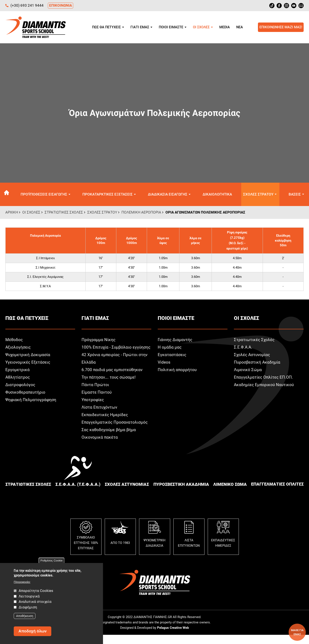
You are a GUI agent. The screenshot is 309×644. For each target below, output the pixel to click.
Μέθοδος (14, 341)
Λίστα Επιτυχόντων (100, 416)
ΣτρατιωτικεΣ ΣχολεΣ (64, 213)
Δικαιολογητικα (217, 195)
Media (225, 27)
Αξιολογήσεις (18, 348)
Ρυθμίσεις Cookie (52, 560)
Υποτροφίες (93, 408)
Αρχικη (8, 195)
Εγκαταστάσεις (172, 356)
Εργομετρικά (18, 371)
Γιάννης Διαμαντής (176, 341)
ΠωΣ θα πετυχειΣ (106, 27)
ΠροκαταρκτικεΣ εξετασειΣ (109, 195)
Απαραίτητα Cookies (36, 591)
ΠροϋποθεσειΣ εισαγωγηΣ (45, 195)
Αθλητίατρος (18, 378)
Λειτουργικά (29, 596)
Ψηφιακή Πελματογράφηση (31, 401)
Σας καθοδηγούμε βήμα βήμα (109, 438)
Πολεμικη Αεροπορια (141, 213)
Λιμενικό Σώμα (248, 371)
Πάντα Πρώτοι (95, 393)
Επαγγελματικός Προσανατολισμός (115, 431)
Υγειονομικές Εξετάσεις (29, 363)
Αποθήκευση (25, 616)
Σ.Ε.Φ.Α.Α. (243, 348)
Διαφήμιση (28, 607)
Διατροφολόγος (21, 386)
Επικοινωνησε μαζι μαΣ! (281, 27)
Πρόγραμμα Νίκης (99, 341)
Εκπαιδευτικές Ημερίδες (106, 423)
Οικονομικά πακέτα (100, 446)
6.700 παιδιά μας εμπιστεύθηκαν (113, 378)
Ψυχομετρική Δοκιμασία (28, 356)
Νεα (240, 27)
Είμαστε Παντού (97, 401)
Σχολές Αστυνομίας (253, 356)
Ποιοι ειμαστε (171, 27)
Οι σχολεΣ (201, 27)
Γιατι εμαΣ (140, 27)
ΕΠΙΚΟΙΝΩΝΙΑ (61, 5)
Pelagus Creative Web (173, 637)
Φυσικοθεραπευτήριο (26, 393)
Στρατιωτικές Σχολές (255, 341)
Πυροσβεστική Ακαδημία (257, 363)
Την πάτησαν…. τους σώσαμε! (109, 386)
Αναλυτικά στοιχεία (35, 602)
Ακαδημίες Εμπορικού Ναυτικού (265, 386)
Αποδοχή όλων (33, 631)
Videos (164, 363)
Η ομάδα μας (170, 348)
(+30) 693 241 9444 (27, 5)
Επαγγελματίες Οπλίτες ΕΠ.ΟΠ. (264, 378)
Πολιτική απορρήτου (177, 371)
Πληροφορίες (22, 582)
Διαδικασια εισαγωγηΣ (168, 195)
